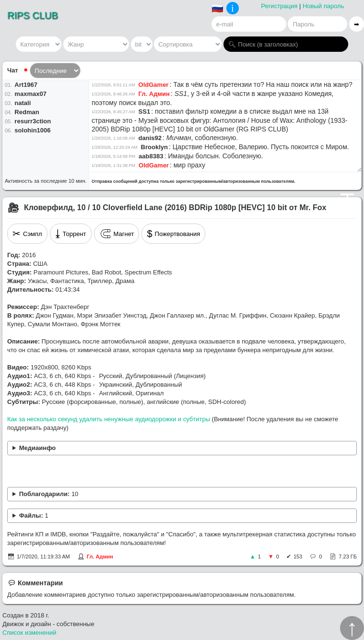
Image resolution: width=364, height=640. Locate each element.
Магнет (117, 234)
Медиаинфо (38, 448)
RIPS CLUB (33, 15)
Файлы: (34, 516)
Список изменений (29, 633)
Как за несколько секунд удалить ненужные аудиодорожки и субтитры (109, 419)
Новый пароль (323, 6)
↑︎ (352, 628)
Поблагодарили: (49, 494)
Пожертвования (173, 234)
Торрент (71, 234)
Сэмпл (27, 234)
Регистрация (279, 6)
